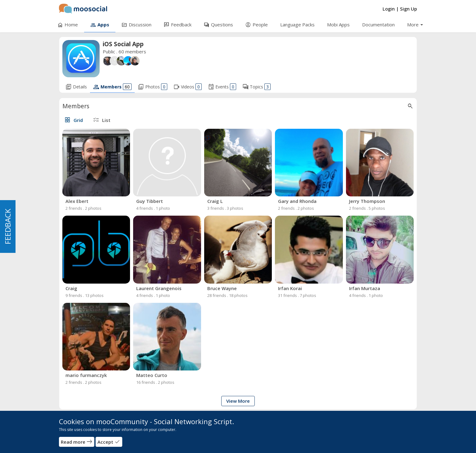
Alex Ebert (77, 201)
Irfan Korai (290, 288)
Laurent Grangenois (159, 288)
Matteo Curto (152, 375)
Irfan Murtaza (365, 288)
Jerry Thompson (367, 201)
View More (238, 401)
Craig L (215, 201)
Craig (71, 288)
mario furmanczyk (86, 375)
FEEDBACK (8, 226)
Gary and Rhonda (297, 201)
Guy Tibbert (150, 201)
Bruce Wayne (222, 288)
